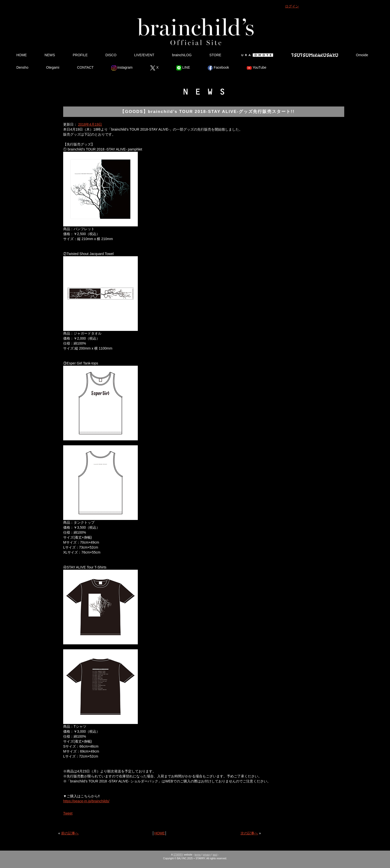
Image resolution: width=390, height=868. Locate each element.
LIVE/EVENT (144, 55)
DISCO (111, 55)
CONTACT (85, 67)
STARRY (178, 855)
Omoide (362, 55)
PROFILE (80, 55)
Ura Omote (256, 55)
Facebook (218, 68)
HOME (22, 55)
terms (198, 855)
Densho (22, 67)
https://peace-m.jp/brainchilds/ (86, 801)
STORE (215, 55)
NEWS (50, 55)
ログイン (292, 6)
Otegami (53, 67)
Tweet (68, 813)
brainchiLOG (182, 55)
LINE (183, 68)
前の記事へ (70, 833)
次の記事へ (249, 833)
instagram (122, 68)
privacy (207, 855)
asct (215, 855)
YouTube (257, 68)
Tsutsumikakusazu (315, 55)
